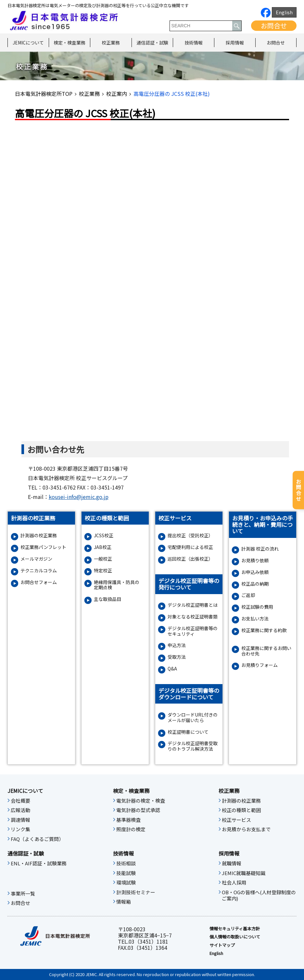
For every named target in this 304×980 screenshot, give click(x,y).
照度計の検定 (131, 829)
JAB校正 (103, 547)
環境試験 (126, 883)
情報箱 (124, 902)
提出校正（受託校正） (190, 535)
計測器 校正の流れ (260, 549)
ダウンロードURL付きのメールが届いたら (193, 718)
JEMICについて (28, 43)
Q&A (172, 669)
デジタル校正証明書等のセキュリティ (193, 631)
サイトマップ (222, 945)
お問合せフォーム (39, 582)
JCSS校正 (104, 535)
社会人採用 (234, 883)
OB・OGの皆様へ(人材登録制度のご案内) (259, 896)
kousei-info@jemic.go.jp (79, 497)
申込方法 (177, 645)
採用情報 (235, 43)
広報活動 (20, 810)
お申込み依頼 (255, 572)
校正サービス (236, 820)
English (284, 12)
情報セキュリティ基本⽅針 (235, 929)
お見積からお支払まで (246, 829)
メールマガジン (36, 559)
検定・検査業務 (70, 43)
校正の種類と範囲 (241, 810)
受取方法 (177, 657)
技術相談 (126, 863)
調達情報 (20, 820)
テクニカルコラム (39, 571)
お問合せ (274, 25)
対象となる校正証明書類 (193, 617)
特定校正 (103, 571)
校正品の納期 (255, 584)
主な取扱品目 (108, 599)
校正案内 (117, 94)
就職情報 (232, 863)
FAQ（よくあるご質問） (37, 839)
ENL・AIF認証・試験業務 (39, 863)
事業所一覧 (23, 894)
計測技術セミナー (136, 892)
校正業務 (111, 43)
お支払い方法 (255, 619)
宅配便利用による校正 (190, 547)
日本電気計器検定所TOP (44, 94)
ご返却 (248, 595)
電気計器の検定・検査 (141, 801)
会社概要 (20, 801)
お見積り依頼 (255, 560)
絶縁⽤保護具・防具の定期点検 (117, 585)
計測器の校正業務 (39, 535)
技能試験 (126, 873)
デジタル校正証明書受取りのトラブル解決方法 (193, 746)
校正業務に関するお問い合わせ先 (266, 651)
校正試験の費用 (257, 607)
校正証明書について (188, 732)
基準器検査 (128, 820)
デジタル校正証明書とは (193, 605)
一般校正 (103, 559)
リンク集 (20, 829)
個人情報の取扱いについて (235, 937)
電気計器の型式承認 (138, 810)
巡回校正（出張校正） (190, 559)
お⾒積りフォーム (260, 665)
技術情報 (194, 43)
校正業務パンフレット (43, 547)
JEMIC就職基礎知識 (244, 873)
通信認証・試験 (152, 43)
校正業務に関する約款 (264, 630)
